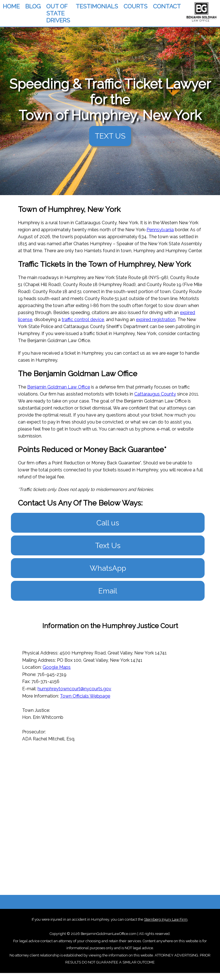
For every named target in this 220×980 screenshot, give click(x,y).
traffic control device (83, 320)
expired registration (156, 320)
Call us (108, 523)
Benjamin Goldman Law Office (59, 387)
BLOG (33, 6)
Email (108, 591)
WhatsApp (108, 568)
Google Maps (57, 667)
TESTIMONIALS (97, 6)
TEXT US (110, 136)
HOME (11, 6)
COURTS (136, 6)
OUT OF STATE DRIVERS (58, 13)
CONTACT (167, 6)
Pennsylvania (160, 230)
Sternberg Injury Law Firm (166, 919)
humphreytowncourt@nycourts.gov (74, 689)
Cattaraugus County (155, 394)
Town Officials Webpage (85, 696)
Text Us (108, 545)
